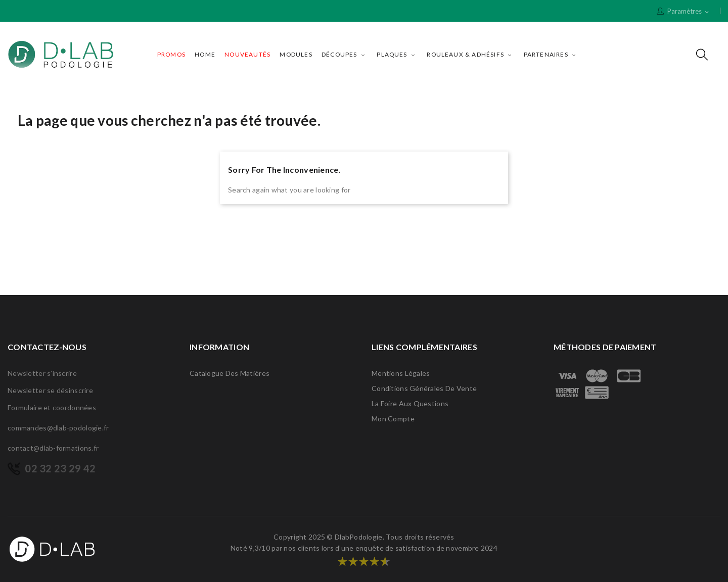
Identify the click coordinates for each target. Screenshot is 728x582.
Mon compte (393, 419)
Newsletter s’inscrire (42, 373)
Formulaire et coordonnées (52, 407)
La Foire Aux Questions (410, 403)
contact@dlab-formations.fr (53, 448)
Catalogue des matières (230, 373)
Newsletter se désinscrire (50, 390)
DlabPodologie (359, 537)
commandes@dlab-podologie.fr (58, 428)
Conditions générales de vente (424, 388)
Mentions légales (401, 373)
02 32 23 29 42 (60, 468)
